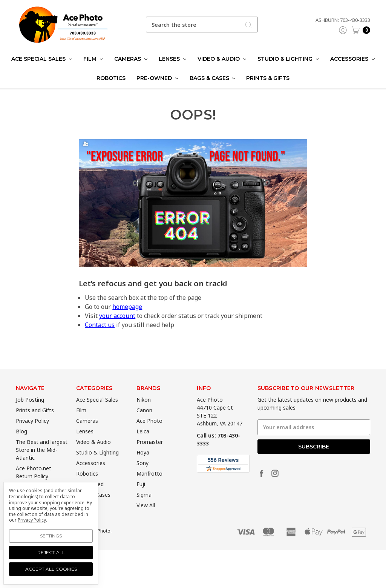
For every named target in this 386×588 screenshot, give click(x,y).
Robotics (111, 78)
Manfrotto (149, 486)
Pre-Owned (157, 78)
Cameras (131, 59)
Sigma (144, 507)
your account (117, 316)
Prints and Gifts (35, 423)
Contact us (100, 325)
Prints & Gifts (268, 78)
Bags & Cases (213, 78)
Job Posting (30, 412)
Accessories (352, 59)
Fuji (141, 497)
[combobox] (202, 25)
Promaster (150, 454)
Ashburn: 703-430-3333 (343, 20)
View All (146, 518)
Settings (51, 536)
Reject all (51, 552)
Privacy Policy (32, 433)
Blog (21, 444)
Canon (144, 423)
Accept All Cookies (51, 569)
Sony (142, 475)
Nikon (144, 412)
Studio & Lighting (288, 59)
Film (93, 59)
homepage (127, 307)
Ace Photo (149, 433)
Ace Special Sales (42, 59)
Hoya (143, 465)
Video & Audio (222, 59)
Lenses (172, 59)
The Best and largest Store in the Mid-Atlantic (42, 462)
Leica (143, 444)
